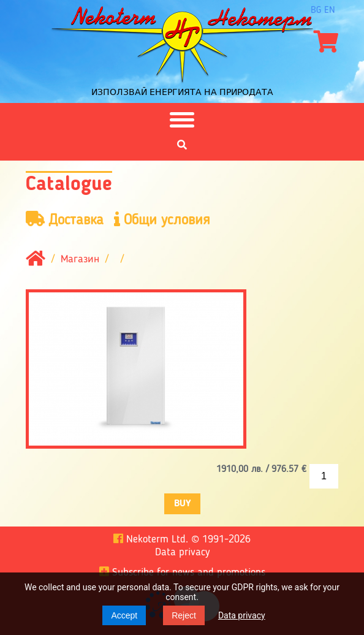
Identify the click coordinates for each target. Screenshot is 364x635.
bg (316, 10)
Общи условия (162, 220)
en (330, 10)
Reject (184, 615)
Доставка (65, 220)
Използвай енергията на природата (182, 92)
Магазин (80, 260)
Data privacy (242, 615)
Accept (124, 615)
